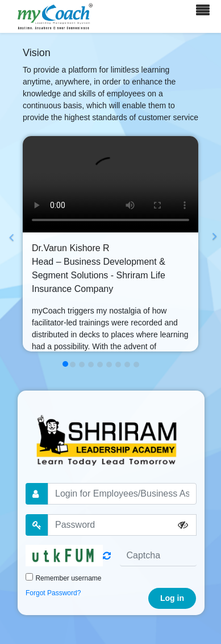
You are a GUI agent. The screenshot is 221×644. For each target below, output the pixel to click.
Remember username (68, 578)
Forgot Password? (53, 593)
